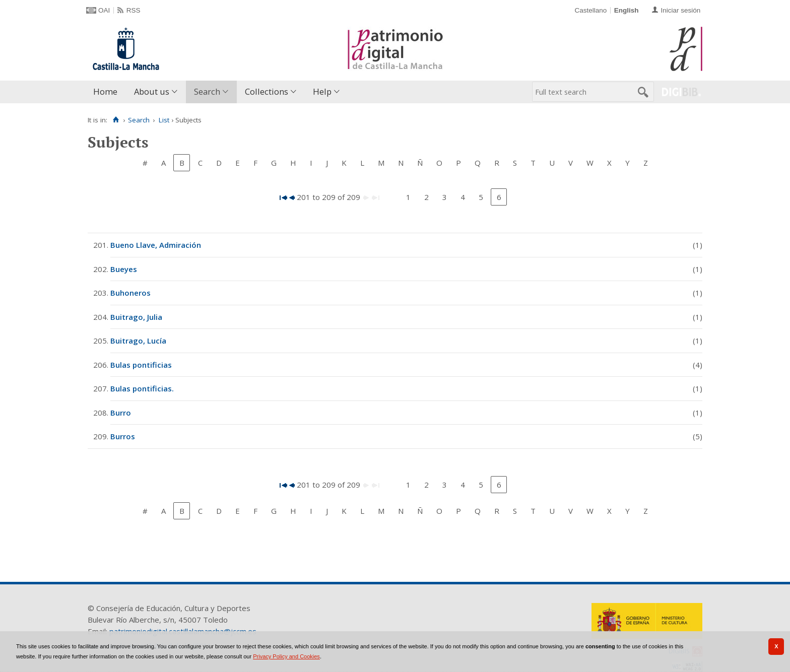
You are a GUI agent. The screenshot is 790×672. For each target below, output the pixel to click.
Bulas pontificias (141, 365)
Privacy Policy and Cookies (286, 656)
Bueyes (124, 269)
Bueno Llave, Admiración (156, 245)
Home (105, 91)
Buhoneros (130, 293)
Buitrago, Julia (136, 317)
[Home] (116, 120)
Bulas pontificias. (142, 388)
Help (322, 91)
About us (152, 91)
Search (207, 91)
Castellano (590, 10)
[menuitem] (108, 92)
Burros (123, 436)
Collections (267, 91)
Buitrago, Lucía (138, 341)
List (164, 120)
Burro (121, 413)
